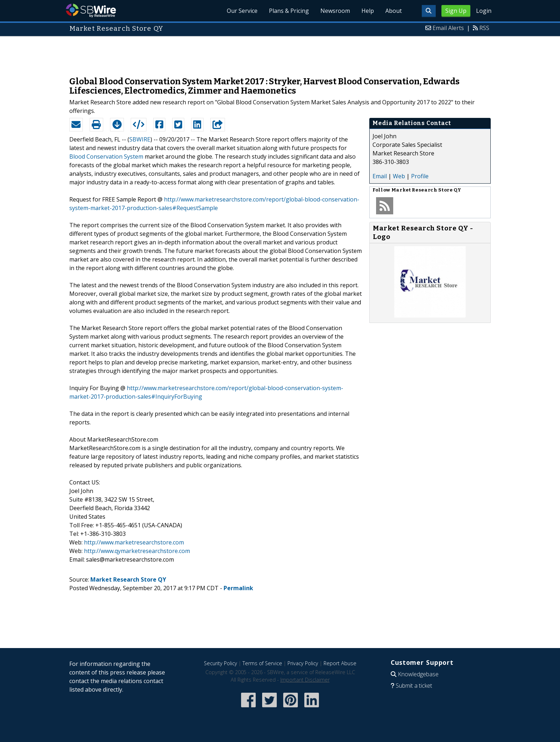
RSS (484, 28)
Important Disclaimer (305, 680)
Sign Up (456, 11)
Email (380, 176)
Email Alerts (448, 28)
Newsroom (335, 11)
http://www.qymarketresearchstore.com (137, 551)
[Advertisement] (280, 53)
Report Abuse (340, 663)
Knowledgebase (418, 674)
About (394, 11)
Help (368, 11)
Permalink (238, 588)
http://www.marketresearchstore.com (134, 542)
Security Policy (221, 663)
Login (484, 11)
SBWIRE (140, 139)
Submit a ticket (414, 686)
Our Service (242, 11)
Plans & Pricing (289, 11)
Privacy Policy (303, 663)
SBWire (91, 11)
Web (399, 176)
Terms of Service (262, 663)
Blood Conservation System (106, 156)
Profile (420, 176)
